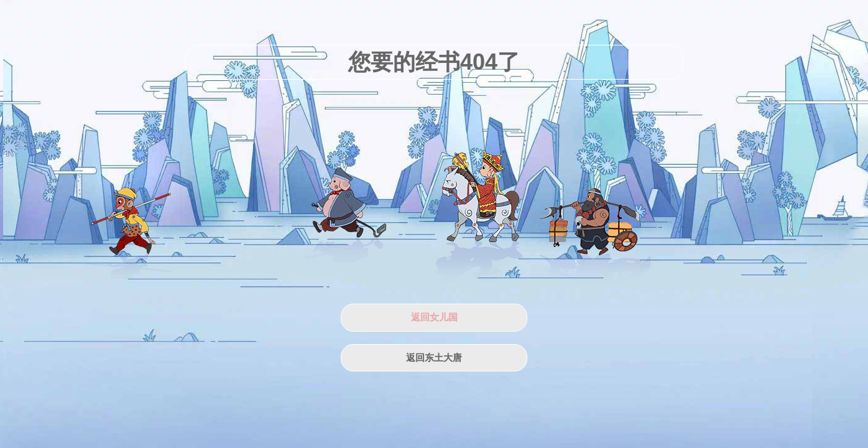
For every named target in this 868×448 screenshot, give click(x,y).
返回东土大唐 (434, 358)
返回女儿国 (434, 317)
